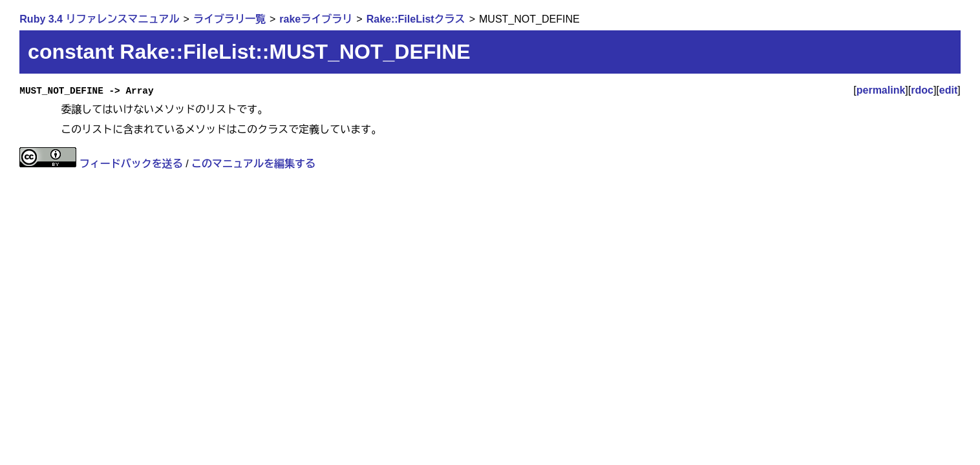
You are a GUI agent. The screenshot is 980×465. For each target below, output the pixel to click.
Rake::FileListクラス (416, 19)
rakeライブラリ (316, 19)
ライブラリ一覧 (229, 19)
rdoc (922, 90)
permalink (881, 90)
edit (948, 90)
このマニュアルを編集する (253, 164)
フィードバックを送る (131, 164)
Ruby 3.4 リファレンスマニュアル (99, 19)
